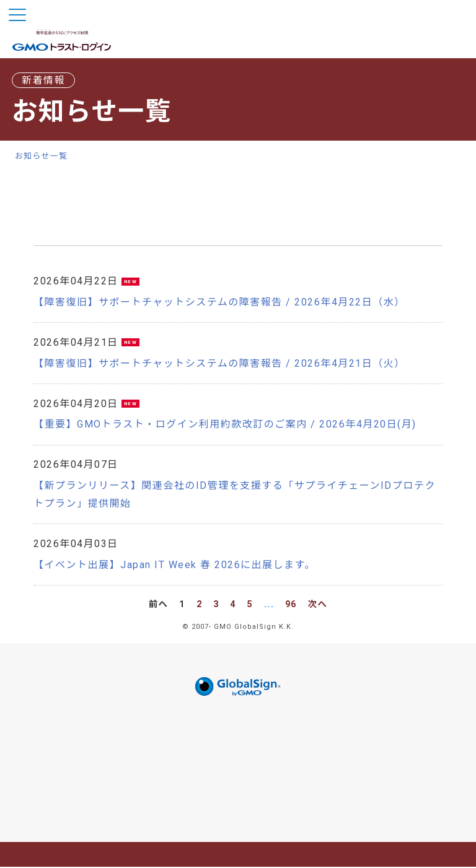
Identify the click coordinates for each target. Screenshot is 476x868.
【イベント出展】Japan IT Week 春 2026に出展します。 (174, 565)
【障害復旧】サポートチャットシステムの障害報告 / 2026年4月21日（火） (219, 364)
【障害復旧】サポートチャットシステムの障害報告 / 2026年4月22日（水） (219, 303)
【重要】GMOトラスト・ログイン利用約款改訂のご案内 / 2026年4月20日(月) (225, 425)
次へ (318, 606)
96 (291, 606)
